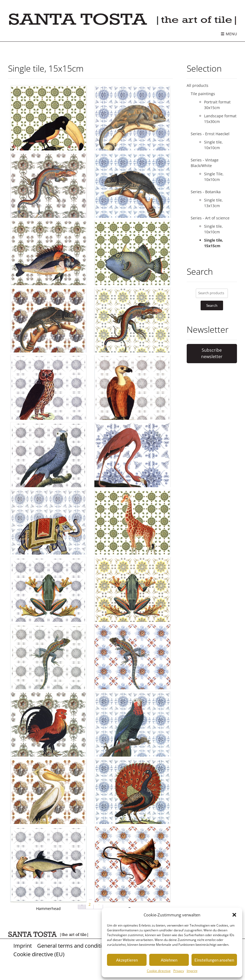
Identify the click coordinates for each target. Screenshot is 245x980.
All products (198, 85)
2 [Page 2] (90, 904)
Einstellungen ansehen (214, 960)
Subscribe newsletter (212, 353)
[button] (234, 915)
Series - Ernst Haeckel (210, 134)
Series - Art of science (210, 218)
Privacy (179, 971)
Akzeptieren (127, 960)
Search (212, 305)
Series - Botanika (206, 192)
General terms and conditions (74, 946)
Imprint (192, 971)
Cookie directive (159, 971)
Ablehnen (169, 960)
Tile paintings (203, 94)
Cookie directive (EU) (39, 954)
